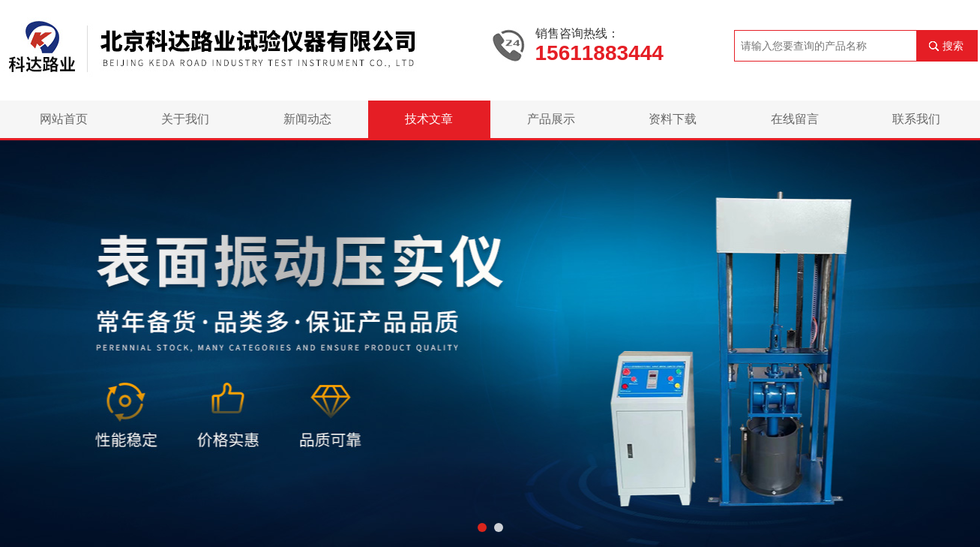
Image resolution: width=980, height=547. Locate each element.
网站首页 (64, 119)
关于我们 (185, 119)
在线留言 (795, 119)
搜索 (953, 46)
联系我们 (916, 119)
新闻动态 (307, 119)
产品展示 (551, 119)
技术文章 (429, 119)
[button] (482, 527)
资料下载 (673, 119)
